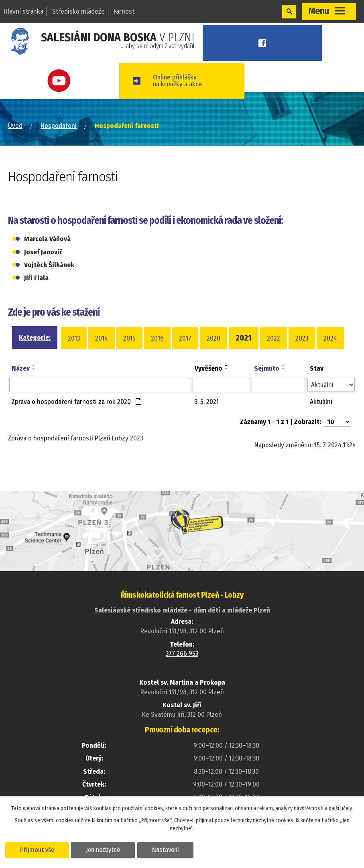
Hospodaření (59, 126)
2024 (330, 338)
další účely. (341, 808)
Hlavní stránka (23, 11)
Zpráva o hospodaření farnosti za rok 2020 (77, 402)
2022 (274, 338)
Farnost (124, 11)
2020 (214, 338)
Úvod (15, 126)
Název (21, 368)
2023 (302, 338)
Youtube (61, 81)
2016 (157, 338)
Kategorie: (35, 338)
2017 (185, 338)
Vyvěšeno (208, 368)
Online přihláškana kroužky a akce (180, 81)
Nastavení (166, 850)
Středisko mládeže (78, 11)
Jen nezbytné (103, 850)
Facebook (264, 43)
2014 (102, 338)
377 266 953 (182, 654)
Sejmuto (267, 368)
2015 (129, 338)
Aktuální (321, 402)
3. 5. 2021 (207, 402)
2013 (74, 338)
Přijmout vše (37, 850)
